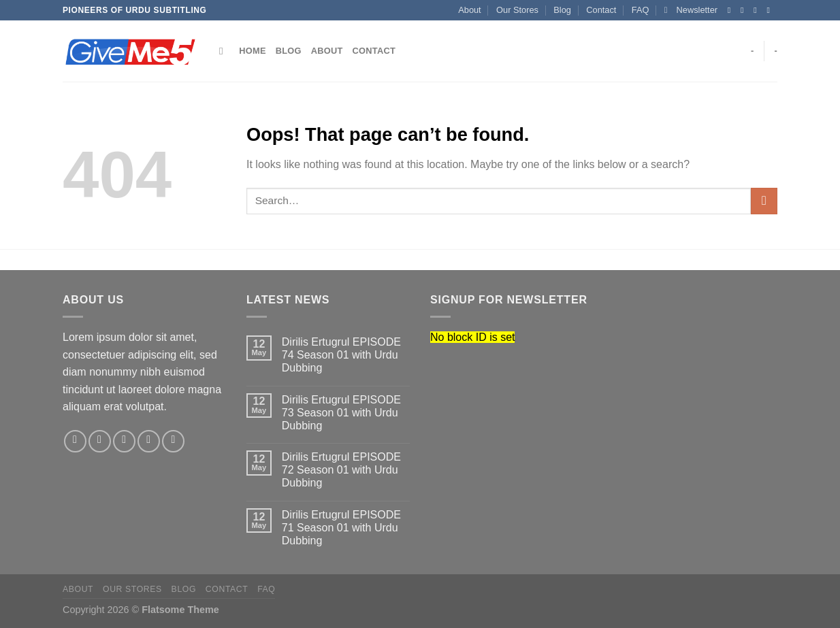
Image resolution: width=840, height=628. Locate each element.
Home (252, 51)
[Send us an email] (771, 10)
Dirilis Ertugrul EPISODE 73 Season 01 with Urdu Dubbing (341, 413)
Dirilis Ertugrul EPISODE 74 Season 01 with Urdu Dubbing (341, 355)
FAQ (641, 10)
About (469, 10)
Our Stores (517, 10)
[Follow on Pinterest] (173, 441)
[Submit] (764, 201)
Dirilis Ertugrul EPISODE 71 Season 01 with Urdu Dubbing (341, 528)
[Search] (224, 51)
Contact (601, 10)
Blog (562, 10)
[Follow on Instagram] (745, 10)
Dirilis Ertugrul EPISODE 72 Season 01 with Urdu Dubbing (341, 470)
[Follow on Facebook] (732, 10)
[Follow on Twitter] (758, 10)
